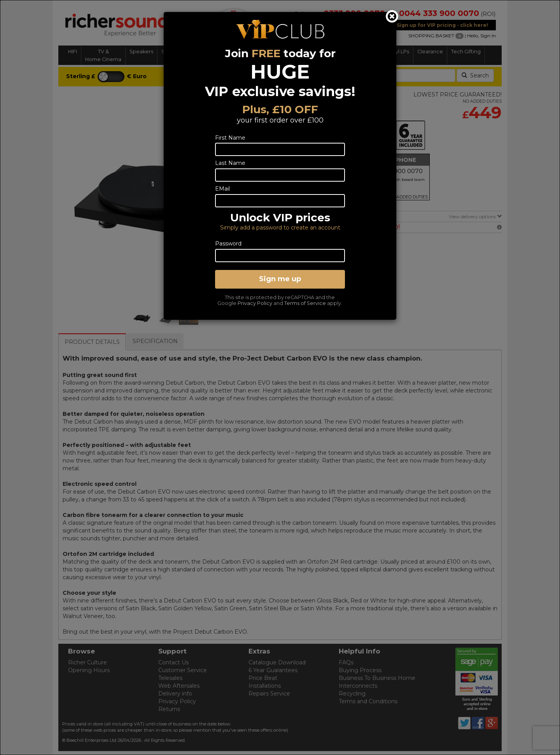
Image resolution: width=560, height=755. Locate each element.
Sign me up (280, 279)
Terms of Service (305, 303)
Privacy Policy (255, 303)
